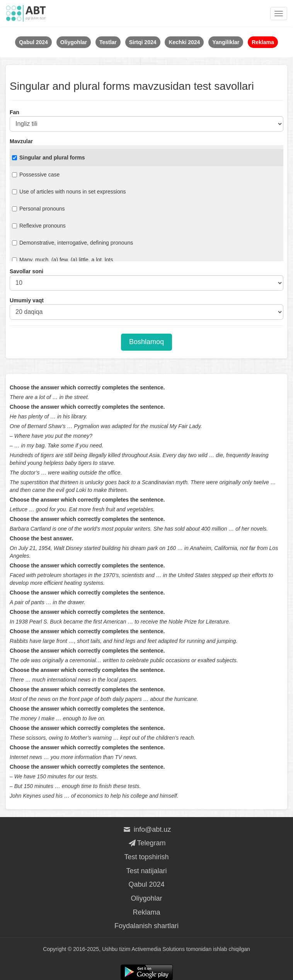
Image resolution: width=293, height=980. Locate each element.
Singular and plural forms (49, 158)
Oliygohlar (146, 898)
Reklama (146, 912)
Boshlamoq (146, 342)
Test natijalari (146, 871)
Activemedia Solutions (158, 949)
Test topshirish (146, 857)
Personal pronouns (38, 209)
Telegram (146, 843)
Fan (14, 112)
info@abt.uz (147, 829)
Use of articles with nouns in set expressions (69, 192)
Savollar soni (26, 271)
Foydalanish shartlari (146, 926)
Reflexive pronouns (39, 226)
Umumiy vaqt (27, 300)
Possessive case (36, 175)
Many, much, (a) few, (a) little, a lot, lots (62, 260)
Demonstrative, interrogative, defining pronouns (72, 243)
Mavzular (21, 141)
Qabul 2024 (146, 884)
